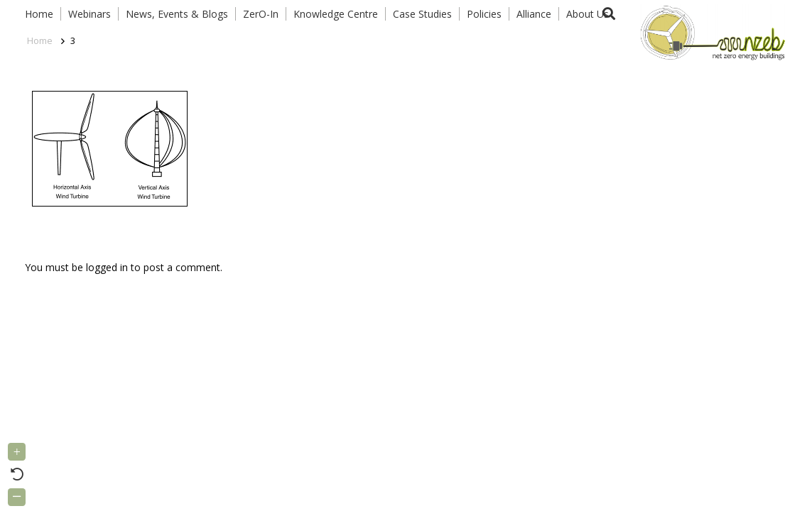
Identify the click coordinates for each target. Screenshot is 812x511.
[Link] (710, 32)
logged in (107, 267)
